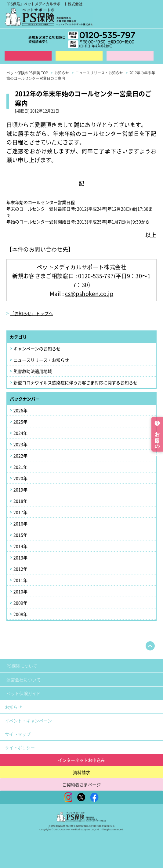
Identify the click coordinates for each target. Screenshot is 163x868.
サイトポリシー (20, 747)
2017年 (20, 512)
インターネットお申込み (81, 760)
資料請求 (79, 56)
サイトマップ (18, 734)
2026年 (20, 410)
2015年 (20, 535)
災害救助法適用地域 (33, 371)
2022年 (20, 456)
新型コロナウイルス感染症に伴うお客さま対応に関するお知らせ (75, 382)
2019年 (20, 490)
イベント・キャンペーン (28, 721)
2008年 (20, 614)
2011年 (20, 580)
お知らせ (13, 707)
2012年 (20, 569)
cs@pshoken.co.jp (89, 293)
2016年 (20, 523)
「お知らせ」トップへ (31, 313)
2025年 (20, 422)
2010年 (20, 591)
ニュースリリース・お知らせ (41, 360)
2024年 (20, 433)
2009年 (20, 603)
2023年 (20, 444)
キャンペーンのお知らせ (37, 348)
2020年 (20, 478)
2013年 (20, 557)
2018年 (20, 501)
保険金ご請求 (130, 56)
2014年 (20, 546)
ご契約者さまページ (81, 784)
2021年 (20, 467)
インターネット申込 (28, 56)
